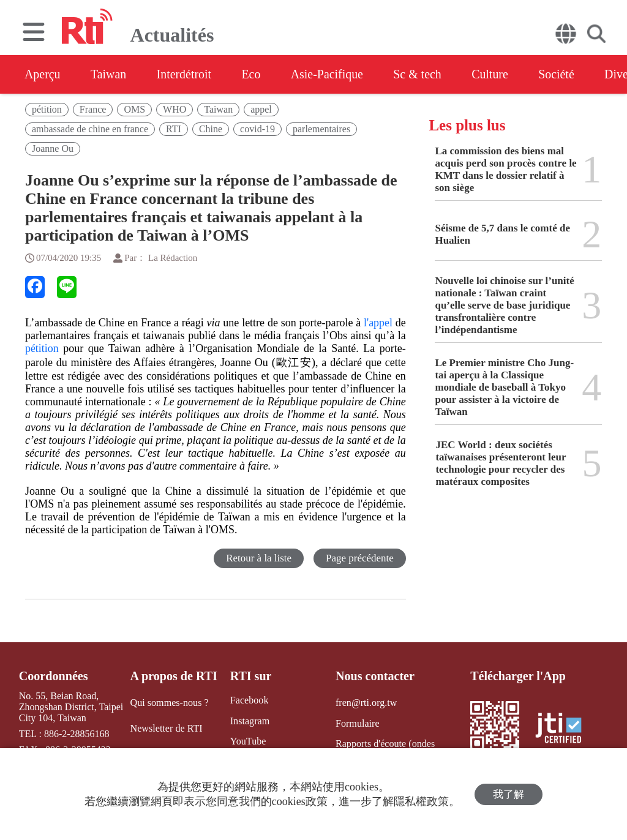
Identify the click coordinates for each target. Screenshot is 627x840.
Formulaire (357, 723)
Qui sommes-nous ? (169, 703)
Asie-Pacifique (330, 74)
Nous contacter (375, 676)
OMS (134, 109)
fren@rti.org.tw (366, 703)
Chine (211, 129)
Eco (253, 74)
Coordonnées (53, 676)
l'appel (378, 323)
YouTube (247, 741)
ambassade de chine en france (90, 129)
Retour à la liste (259, 558)
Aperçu (43, 74)
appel (261, 109)
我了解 (509, 794)
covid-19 (257, 129)
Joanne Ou (53, 148)
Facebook (249, 700)
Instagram (249, 720)
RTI (174, 129)
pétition (47, 109)
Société (561, 74)
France (93, 109)
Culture (494, 74)
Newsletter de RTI (166, 728)
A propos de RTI (174, 676)
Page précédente (360, 558)
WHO (175, 109)
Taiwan (109, 74)
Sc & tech (420, 74)
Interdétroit (185, 74)
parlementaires (321, 129)
